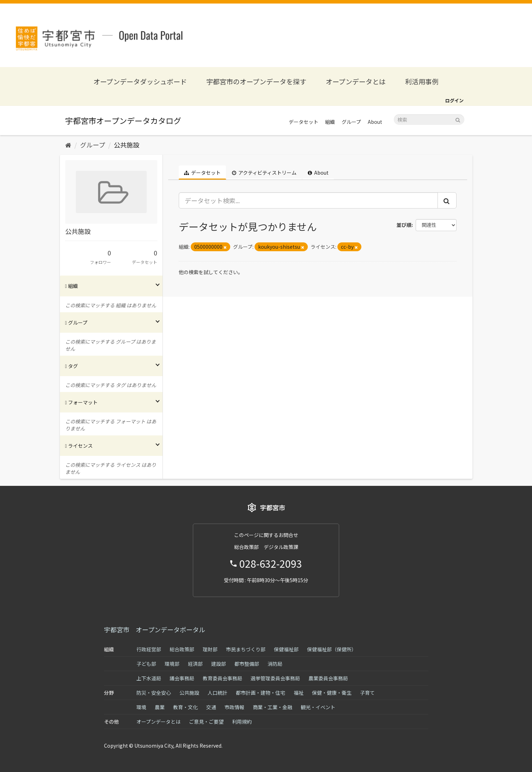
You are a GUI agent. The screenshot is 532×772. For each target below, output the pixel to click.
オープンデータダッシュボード (140, 81)
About (375, 122)
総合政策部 (182, 649)
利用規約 (242, 722)
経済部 (195, 664)
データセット (304, 122)
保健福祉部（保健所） (332, 649)
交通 (211, 707)
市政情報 (234, 707)
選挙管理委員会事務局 (275, 678)
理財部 (210, 649)
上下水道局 (149, 678)
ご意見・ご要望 (206, 722)
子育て (367, 693)
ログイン (454, 100)
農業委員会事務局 (328, 678)
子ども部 (146, 664)
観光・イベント (318, 707)
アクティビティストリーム (264, 173)
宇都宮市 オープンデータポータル (155, 629)
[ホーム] (68, 145)
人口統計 (218, 693)
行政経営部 (149, 649)
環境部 (172, 664)
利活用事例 (422, 81)
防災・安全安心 (154, 693)
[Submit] (458, 119)
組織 (330, 122)
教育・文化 (185, 707)
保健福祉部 (286, 649)
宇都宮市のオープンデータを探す (256, 81)
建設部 (219, 664)
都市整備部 (247, 664)
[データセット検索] (429, 120)
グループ (351, 122)
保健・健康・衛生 (332, 693)
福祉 (299, 693)
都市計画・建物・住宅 (261, 693)
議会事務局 (182, 678)
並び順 (404, 225)
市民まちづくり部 (246, 649)
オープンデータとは (356, 81)
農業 (160, 707)
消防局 (275, 664)
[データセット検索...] (308, 200)
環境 (141, 707)
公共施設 (127, 145)
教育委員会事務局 (222, 678)
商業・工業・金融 (273, 707)
